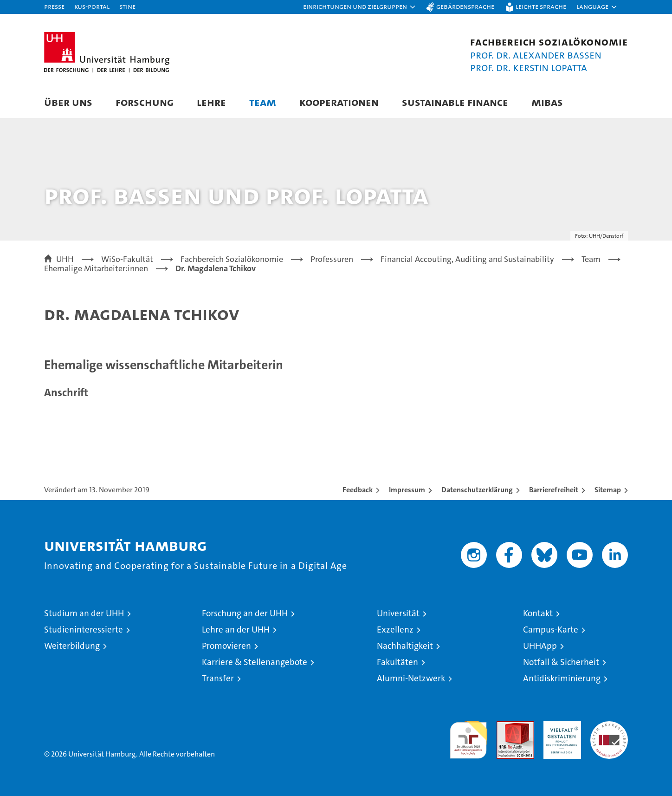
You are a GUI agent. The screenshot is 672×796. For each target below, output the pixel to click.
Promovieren (226, 646)
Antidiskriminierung (562, 678)
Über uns (68, 102)
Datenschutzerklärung (477, 490)
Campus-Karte (551, 630)
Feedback (358, 490)
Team (263, 102)
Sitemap (608, 490)
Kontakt (538, 613)
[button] (360, 7)
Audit (505, 726)
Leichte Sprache (541, 6)
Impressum (407, 490)
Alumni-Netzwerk (411, 678)
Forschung (145, 102)
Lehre (211, 102)
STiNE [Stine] (127, 6)
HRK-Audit (560, 726)
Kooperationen (339, 102)
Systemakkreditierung (609, 726)
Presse (54, 6)
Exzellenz (395, 630)
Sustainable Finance (455, 102)
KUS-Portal (92, 6)
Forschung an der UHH (245, 613)
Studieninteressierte (84, 630)
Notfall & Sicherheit (561, 662)
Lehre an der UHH (236, 630)
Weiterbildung (72, 646)
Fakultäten (397, 662)
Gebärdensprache (465, 6)
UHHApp (540, 646)
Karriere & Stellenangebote (255, 662)
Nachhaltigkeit (405, 646)
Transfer (218, 678)
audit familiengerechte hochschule (468, 736)
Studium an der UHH (84, 613)
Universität (398, 613)
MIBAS (547, 102)
